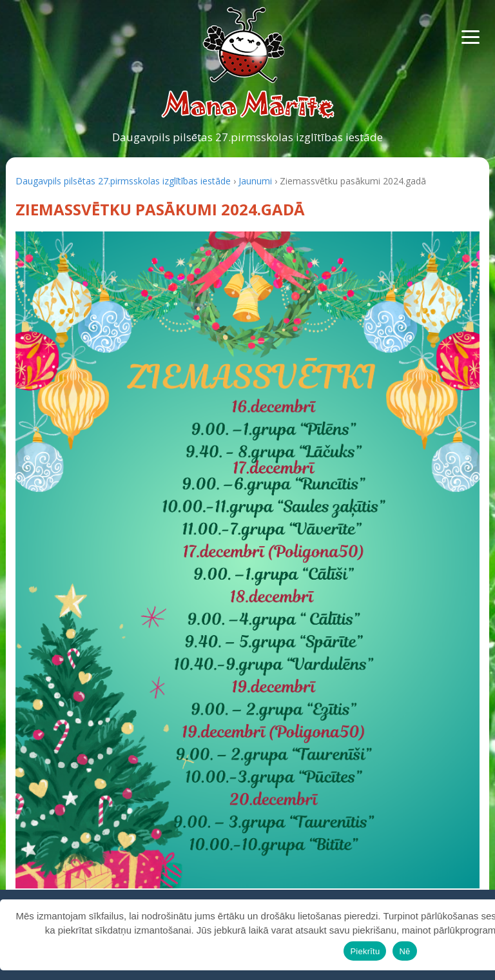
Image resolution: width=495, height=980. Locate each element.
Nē (404, 951)
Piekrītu (365, 951)
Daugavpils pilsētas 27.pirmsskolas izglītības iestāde (247, 137)
